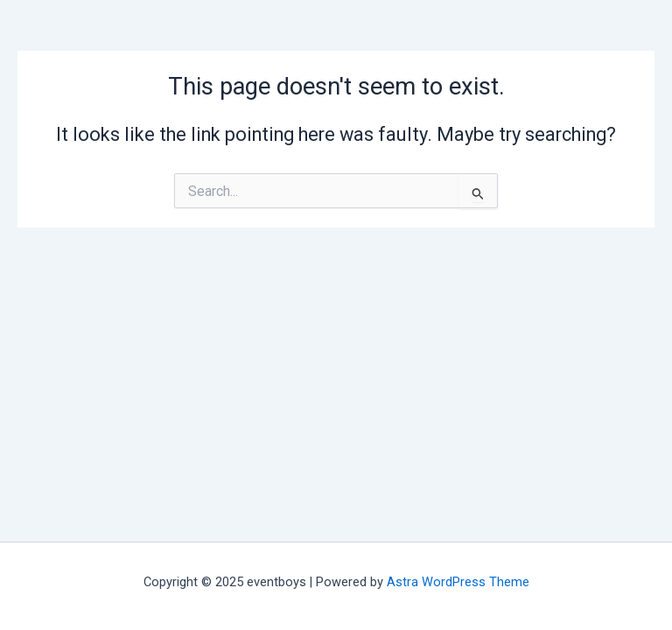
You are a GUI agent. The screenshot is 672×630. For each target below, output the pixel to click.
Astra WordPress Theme (458, 582)
